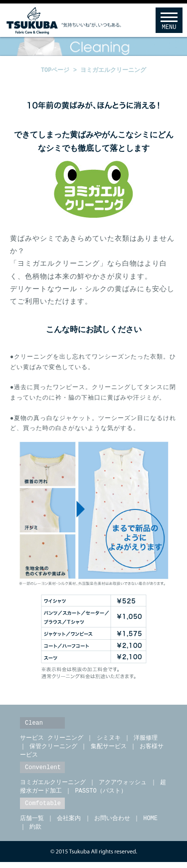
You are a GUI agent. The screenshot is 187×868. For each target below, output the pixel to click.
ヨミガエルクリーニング (113, 70)
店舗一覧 (32, 823)
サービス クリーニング (52, 740)
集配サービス (109, 749)
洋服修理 (146, 740)
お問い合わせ (112, 823)
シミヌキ (109, 740)
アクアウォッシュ (123, 786)
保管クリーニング (53, 749)
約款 (35, 832)
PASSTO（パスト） (100, 795)
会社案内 (69, 823)
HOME (150, 823)
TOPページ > (61, 70)
